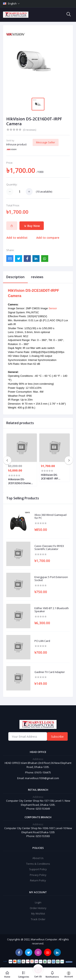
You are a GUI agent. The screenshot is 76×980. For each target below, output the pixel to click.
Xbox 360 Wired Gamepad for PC (50, 517)
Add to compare (48, 238)
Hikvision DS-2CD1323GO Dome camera (19, 481)
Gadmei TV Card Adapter (50, 672)
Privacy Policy (38, 875)
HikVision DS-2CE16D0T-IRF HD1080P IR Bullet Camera (52, 477)
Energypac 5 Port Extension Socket (51, 579)
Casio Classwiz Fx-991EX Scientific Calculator (49, 548)
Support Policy (38, 869)
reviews (37, 277)
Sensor (53, 308)
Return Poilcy (38, 880)
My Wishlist (38, 914)
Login (38, 902)
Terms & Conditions (38, 864)
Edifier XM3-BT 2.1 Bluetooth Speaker (52, 610)
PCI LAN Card (42, 641)
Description (15, 277)
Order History (38, 908)
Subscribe (57, 737)
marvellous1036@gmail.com (42, 778)
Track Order (38, 919)
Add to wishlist (17, 238)
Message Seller (46, 142)
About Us (38, 858)
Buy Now (32, 226)
